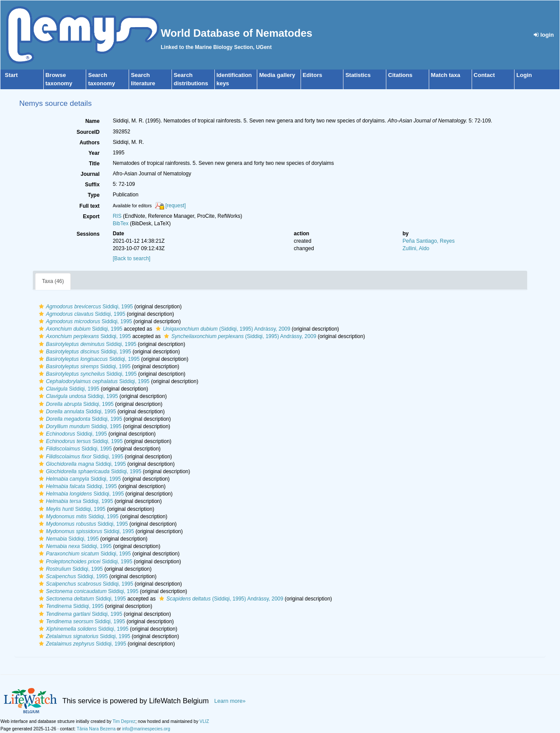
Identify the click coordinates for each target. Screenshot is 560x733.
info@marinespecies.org (146, 729)
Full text (90, 206)
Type (94, 195)
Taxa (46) (53, 281)
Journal (90, 174)
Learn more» (230, 701)
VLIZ (204, 721)
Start (11, 75)
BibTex (121, 223)
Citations (400, 75)
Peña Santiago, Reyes (429, 241)
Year (94, 153)
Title (94, 164)
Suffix (92, 185)
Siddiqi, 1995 (85, 307)
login (544, 35)
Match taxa (446, 75)
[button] (41, 307)
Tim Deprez (124, 721)
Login (524, 75)
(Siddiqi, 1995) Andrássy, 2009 (222, 329)
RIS (117, 216)
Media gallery (277, 75)
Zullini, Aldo (416, 248)
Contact (484, 75)
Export (91, 216)
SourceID (88, 132)
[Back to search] (132, 258)
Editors (313, 75)
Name (93, 121)
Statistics (358, 75)
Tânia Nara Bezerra (96, 729)
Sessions (88, 234)
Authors (90, 143)
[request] (176, 206)
